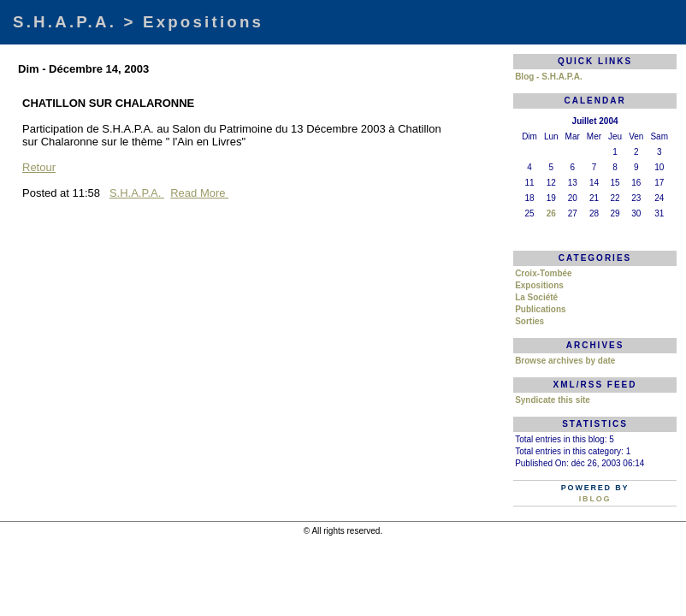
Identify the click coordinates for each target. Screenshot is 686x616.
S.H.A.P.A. (137, 193)
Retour (39, 167)
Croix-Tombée (544, 273)
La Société (536, 297)
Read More (199, 193)
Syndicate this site (553, 400)
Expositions (539, 285)
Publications (540, 309)
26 (551, 213)
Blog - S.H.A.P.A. (549, 77)
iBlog (595, 499)
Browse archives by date (565, 361)
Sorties (529, 321)
